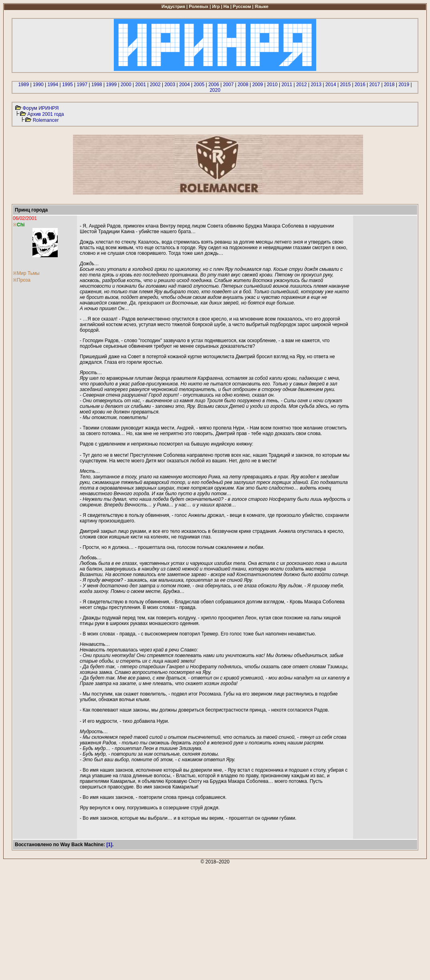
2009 (257, 85)
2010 (272, 85)
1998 (97, 85)
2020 (215, 90)
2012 (302, 85)
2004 (185, 85)
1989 (23, 85)
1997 (82, 85)
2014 (331, 85)
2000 (126, 85)
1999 (111, 85)
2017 (374, 85)
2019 (404, 85)
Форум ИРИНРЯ (40, 108)
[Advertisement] (215, 921)
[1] (109, 845)
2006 (214, 85)
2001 (140, 85)
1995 (68, 85)
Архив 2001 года (45, 114)
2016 (360, 85)
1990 (38, 85)
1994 (53, 85)
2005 (199, 85)
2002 (155, 85)
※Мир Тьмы (26, 273)
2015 (345, 85)
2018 (389, 85)
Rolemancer (46, 120)
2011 (287, 85)
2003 (170, 85)
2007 (228, 85)
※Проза (22, 280)
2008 (243, 85)
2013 (316, 85)
